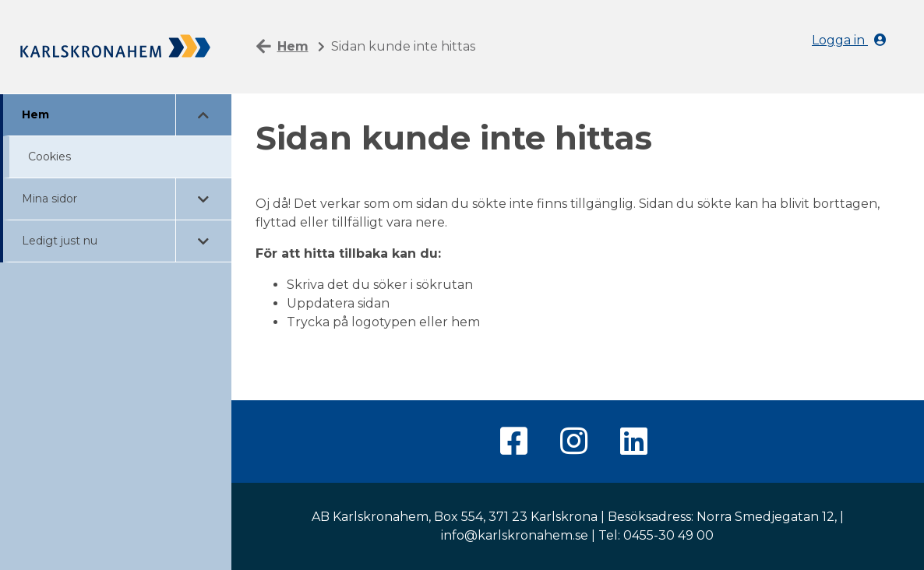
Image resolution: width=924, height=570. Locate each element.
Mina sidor (49, 199)
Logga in (849, 40)
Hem (35, 114)
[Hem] (116, 45)
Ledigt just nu (60, 241)
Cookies (49, 157)
